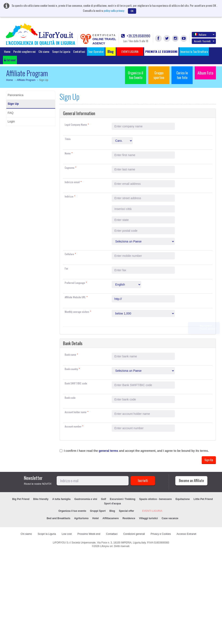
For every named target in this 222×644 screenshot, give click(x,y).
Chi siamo (44, 51)
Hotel (96, 518)
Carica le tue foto (182, 75)
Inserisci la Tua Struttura (194, 51)
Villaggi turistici (148, 518)
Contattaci (79, 51)
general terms (108, 451)
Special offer (126, 511)
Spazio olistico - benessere (155, 499)
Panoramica (16, 95)
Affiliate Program (26, 80)
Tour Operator (96, 51)
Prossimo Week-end (89, 534)
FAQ (11, 113)
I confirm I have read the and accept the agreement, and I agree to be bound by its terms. (136, 451)
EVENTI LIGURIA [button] (130, 51)
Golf (103, 499)
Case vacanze (170, 518)
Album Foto (205, 73)
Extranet (10, 60)
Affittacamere (111, 518)
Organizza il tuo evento (72, 511)
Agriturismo (81, 518)
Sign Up (13, 104)
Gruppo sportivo (159, 75)
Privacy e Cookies (161, 534)
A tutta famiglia (61, 499)
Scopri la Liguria (61, 51)
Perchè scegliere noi (24, 51)
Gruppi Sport (98, 511)
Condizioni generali (134, 534)
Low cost (67, 534)
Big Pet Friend (21, 499)
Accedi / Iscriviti (204, 41)
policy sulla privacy (114, 10)
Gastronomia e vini (86, 499)
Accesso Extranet (186, 534)
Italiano (204, 34)
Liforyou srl (106, 546)
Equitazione (183, 499)
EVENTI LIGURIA (152, 511)
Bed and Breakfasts (59, 518)
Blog (112, 511)
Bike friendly (41, 499)
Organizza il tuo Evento (136, 75)
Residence (129, 518)
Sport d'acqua (112, 504)
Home (7, 51)
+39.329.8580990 (136, 36)
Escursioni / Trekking (123, 499)
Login (11, 121)
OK (132, 11)
